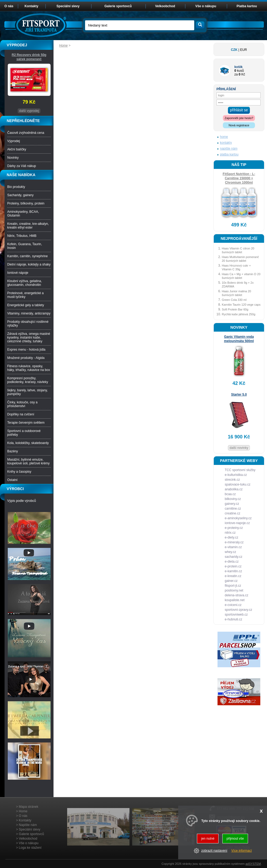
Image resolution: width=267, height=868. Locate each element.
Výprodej (14, 141)
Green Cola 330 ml (234, 300)
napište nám (229, 149)
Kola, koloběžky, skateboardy (28, 443)
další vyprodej (29, 111)
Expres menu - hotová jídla (26, 350)
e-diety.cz (231, 537)
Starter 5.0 (239, 395)
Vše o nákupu (206, 6)
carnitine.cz (233, 509)
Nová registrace (239, 125)
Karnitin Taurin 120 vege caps (241, 305)
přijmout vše (235, 839)
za (236, 74)
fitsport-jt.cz (233, 586)
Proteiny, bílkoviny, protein (26, 203)
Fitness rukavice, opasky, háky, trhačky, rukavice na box (29, 368)
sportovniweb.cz (236, 615)
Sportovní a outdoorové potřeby (24, 433)
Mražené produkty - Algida (26, 358)
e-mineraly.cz (234, 542)
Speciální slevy (68, 6)
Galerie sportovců (118, 6)
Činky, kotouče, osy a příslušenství (22, 404)
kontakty (226, 143)
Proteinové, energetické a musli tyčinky (25, 295)
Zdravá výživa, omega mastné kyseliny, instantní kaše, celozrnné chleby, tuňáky (29, 338)
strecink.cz (232, 480)
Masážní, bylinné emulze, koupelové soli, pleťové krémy (28, 461)
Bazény (13, 451)
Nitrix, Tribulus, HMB (22, 236)
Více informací (242, 851)
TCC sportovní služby (240, 470)
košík (239, 67)
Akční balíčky (17, 149)
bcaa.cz (230, 494)
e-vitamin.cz (233, 547)
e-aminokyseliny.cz (238, 518)
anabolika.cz (234, 489)
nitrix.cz (230, 533)
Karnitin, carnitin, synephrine (27, 256)
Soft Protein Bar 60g (235, 309)
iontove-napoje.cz (237, 523)
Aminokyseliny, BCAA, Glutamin (23, 214)
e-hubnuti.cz (233, 619)
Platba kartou (247, 6)
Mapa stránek (28, 807)
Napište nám (28, 825)
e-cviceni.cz (233, 605)
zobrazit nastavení (214, 851)
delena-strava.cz (237, 595)
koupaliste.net (235, 600)
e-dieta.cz (232, 562)
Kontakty (31, 6)
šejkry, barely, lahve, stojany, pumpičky (27, 392)
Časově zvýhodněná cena (26, 133)
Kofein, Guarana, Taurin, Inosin (25, 246)
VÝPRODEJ (17, 45)
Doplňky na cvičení (21, 414)
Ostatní (12, 480)
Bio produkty (16, 187)
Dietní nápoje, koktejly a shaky (29, 264)
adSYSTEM (253, 864)
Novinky (13, 158)
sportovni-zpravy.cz (238, 610)
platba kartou (229, 154)
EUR (244, 50)
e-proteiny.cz (234, 528)
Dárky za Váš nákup (22, 166)
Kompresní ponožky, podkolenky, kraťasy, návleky (28, 380)
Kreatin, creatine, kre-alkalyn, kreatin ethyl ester (28, 226)
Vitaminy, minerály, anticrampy (29, 313)
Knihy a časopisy (19, 472)
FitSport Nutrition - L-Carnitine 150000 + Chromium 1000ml (239, 178)
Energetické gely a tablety (26, 305)
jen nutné (208, 839)
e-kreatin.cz (233, 576)
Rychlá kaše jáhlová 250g (239, 314)
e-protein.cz (233, 566)
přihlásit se (239, 110)
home (224, 137)
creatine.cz (232, 513)
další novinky (239, 448)
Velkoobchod (165, 6)
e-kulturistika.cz (236, 475)
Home (63, 46)
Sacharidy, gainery (20, 195)
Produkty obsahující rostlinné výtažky (28, 324)
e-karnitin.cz (233, 571)
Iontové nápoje (18, 273)
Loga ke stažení (30, 848)
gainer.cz (231, 581)
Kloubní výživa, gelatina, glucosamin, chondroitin (24, 283)
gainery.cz (232, 504)
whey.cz (230, 552)
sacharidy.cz (234, 557)
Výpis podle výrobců (22, 501)
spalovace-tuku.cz (238, 484)
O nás (9, 6)
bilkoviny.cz (233, 499)
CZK (234, 50)
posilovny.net (234, 590)
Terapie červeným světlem (26, 423)
